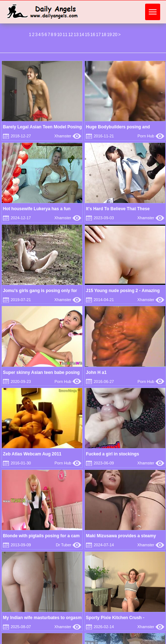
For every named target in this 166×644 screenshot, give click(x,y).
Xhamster (68, 136)
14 (82, 35)
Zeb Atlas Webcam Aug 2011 (32, 454)
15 (87, 35)
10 (59, 35)
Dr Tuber (69, 545)
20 (115, 35)
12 (71, 35)
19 (109, 35)
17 (98, 35)
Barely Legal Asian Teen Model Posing (42, 127)
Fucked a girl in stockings (112, 454)
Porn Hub (151, 136)
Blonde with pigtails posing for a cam (41, 536)
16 (93, 35)
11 (65, 35)
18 (104, 35)
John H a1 (96, 372)
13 (76, 35)
